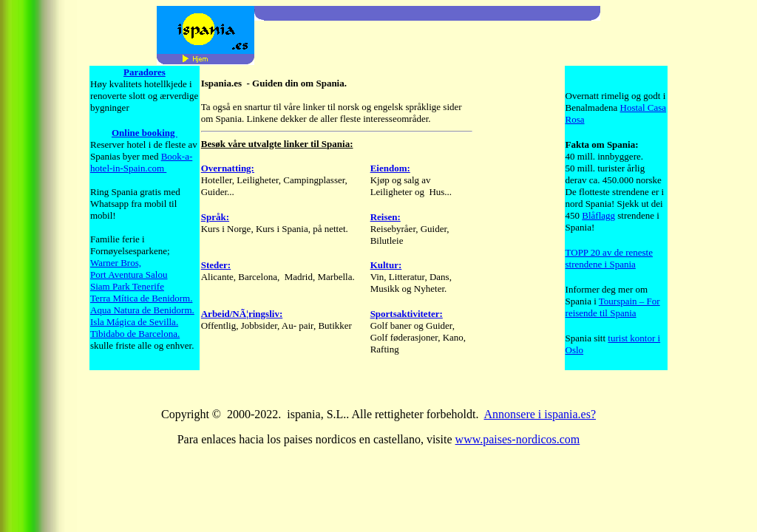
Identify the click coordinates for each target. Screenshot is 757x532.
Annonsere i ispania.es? (540, 414)
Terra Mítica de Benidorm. (141, 298)
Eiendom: (390, 168)
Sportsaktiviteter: (407, 314)
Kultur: (386, 265)
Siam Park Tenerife (127, 286)
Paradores (145, 72)
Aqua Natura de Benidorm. (142, 310)
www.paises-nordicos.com (518, 439)
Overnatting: (228, 168)
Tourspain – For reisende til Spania (613, 307)
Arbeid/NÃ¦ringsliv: (242, 314)
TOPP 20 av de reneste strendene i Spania (609, 258)
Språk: (215, 217)
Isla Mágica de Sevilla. (134, 322)
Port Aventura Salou (129, 274)
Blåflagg (598, 215)
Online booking (145, 133)
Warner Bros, (116, 263)
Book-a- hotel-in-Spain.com (141, 162)
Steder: (216, 265)
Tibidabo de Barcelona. (135, 334)
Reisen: (386, 217)
